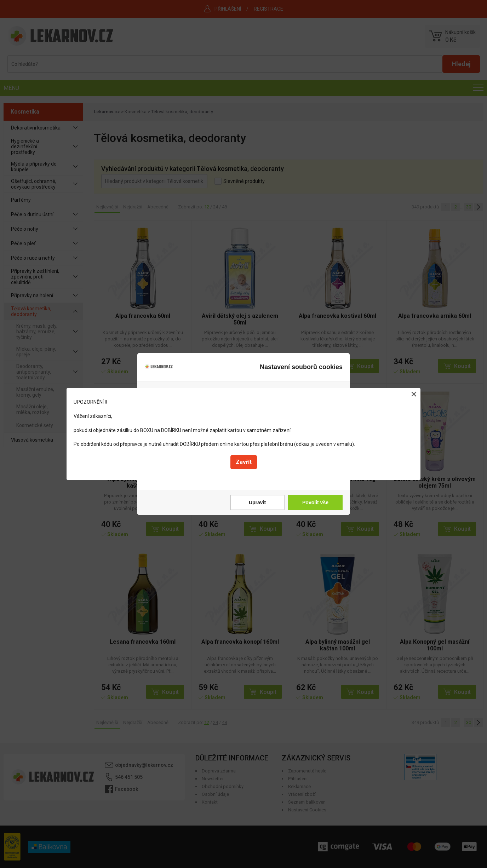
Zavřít (244, 462)
